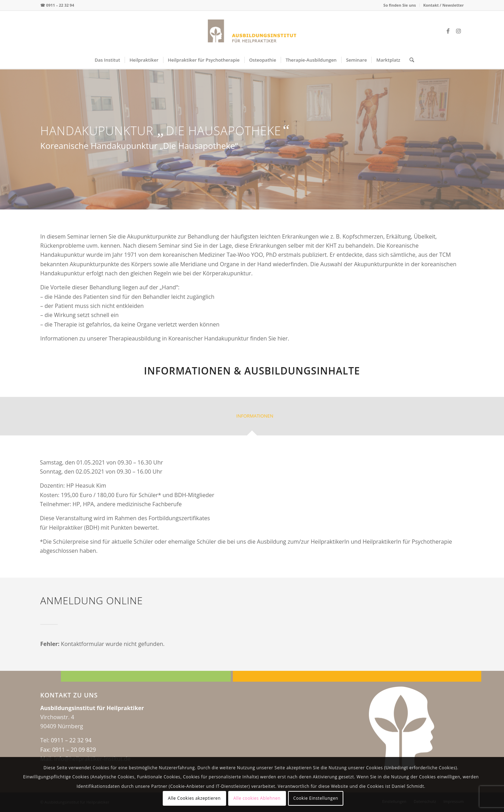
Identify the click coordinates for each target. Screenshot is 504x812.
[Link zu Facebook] (448, 31)
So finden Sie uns (400, 5)
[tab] (252, 418)
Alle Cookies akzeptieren (194, 798)
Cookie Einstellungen (316, 798)
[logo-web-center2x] (252, 31)
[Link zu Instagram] (458, 31)
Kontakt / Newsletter (443, 5)
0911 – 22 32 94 (60, 5)
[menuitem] (400, 5)
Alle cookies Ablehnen (257, 798)
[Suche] (409, 60)
